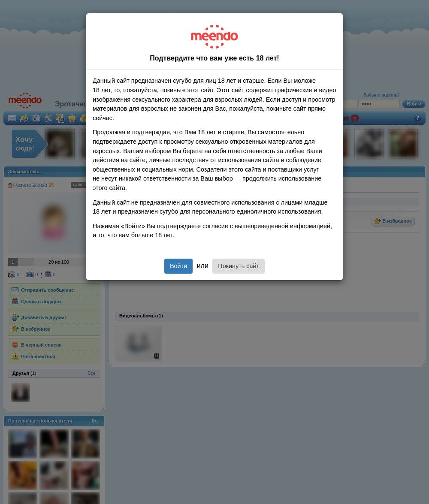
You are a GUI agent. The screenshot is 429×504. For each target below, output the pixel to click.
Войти (178, 266)
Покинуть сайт (239, 266)
